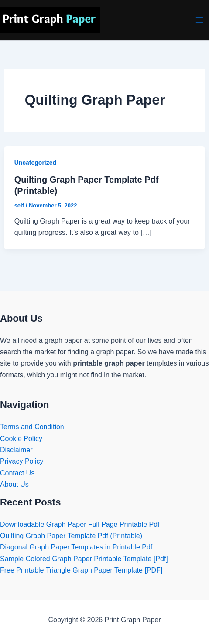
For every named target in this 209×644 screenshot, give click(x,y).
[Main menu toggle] (199, 20)
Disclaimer (16, 450)
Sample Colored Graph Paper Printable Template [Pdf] (84, 559)
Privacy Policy (22, 461)
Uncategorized (35, 163)
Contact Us (17, 473)
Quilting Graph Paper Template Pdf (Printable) (71, 536)
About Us (14, 484)
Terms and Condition (32, 427)
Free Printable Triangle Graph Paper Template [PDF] (81, 570)
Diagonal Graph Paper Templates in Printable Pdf (76, 547)
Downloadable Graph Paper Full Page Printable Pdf (80, 524)
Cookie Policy (21, 439)
